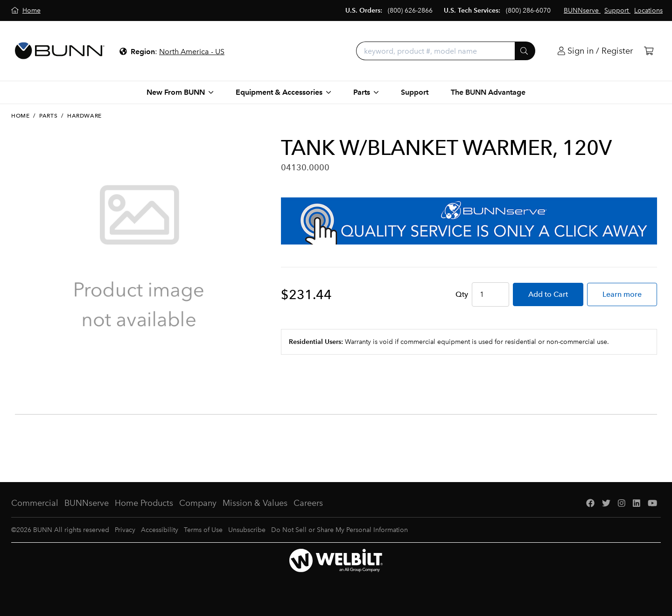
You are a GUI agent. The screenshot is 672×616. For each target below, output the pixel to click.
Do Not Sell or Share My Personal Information (339, 530)
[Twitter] (606, 503)
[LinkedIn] (637, 503)
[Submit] (525, 51)
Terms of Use (203, 530)
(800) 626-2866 (410, 10)
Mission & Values (255, 503)
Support (415, 92)
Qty (462, 294)
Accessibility (160, 530)
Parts (48, 116)
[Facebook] (590, 503)
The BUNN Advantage (488, 92)
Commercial (35, 503)
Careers (308, 503)
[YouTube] (652, 503)
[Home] (26, 10)
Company (198, 503)
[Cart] (649, 51)
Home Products (144, 503)
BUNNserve (87, 503)
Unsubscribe (247, 530)
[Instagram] (622, 503)
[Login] (595, 51)
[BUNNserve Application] (469, 221)
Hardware (84, 116)
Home (20, 116)
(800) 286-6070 (528, 10)
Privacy (125, 530)
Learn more (622, 294)
